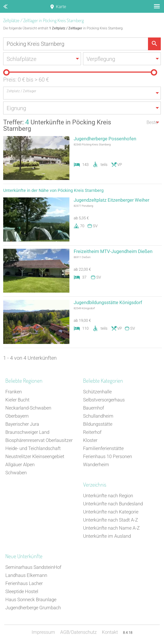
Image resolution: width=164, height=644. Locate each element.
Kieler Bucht (17, 400)
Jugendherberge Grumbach (33, 608)
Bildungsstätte (98, 424)
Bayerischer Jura (22, 424)
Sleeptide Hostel (22, 592)
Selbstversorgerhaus (104, 400)
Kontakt (110, 632)
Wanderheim (96, 465)
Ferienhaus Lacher (24, 583)
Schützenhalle (97, 392)
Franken (14, 392)
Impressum (43, 632)
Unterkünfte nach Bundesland (113, 504)
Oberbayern (17, 416)
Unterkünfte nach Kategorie (111, 512)
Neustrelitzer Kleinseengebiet (35, 456)
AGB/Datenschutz (78, 632)
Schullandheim (98, 416)
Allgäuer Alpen (20, 465)
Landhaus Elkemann (26, 575)
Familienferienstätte (103, 448)
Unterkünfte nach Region (108, 496)
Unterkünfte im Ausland (107, 536)
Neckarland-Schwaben (28, 408)
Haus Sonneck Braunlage (31, 600)
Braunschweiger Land (27, 432)
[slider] (6, 72)
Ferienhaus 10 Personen (108, 456)
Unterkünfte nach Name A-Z (111, 528)
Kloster (90, 440)
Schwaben (16, 473)
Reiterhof (92, 432)
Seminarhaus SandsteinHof (33, 567)
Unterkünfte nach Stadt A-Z (111, 520)
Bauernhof (94, 408)
